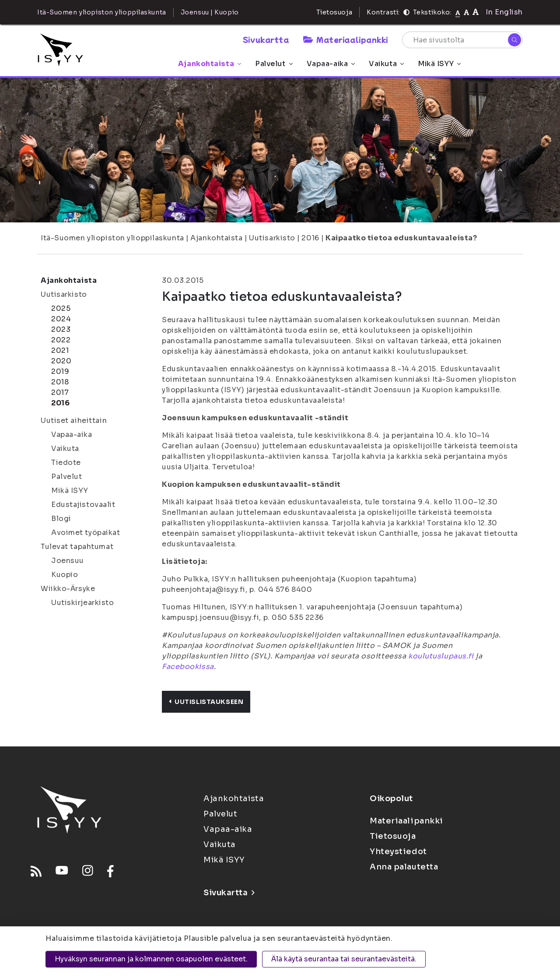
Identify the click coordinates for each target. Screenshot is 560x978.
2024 (61, 319)
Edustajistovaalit (83, 505)
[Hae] (514, 40)
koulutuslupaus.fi (441, 656)
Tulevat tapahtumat (77, 547)
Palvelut (274, 64)
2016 (310, 238)
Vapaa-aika (331, 64)
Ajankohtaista (210, 64)
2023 (61, 329)
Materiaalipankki (346, 39)
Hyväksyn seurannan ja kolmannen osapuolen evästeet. (151, 959)
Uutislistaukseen (206, 702)
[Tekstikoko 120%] (476, 12)
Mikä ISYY (439, 64)
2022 (61, 340)
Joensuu (68, 561)
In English (504, 12)
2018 (60, 382)
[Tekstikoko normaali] (458, 12)
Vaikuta (386, 64)
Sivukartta (266, 39)
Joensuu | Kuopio (210, 12)
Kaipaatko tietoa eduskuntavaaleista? (401, 238)
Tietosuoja (334, 12)
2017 (60, 392)
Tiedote (66, 463)
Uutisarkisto (272, 238)
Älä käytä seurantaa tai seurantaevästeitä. (344, 959)
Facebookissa (188, 667)
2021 (60, 350)
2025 (61, 308)
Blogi (61, 519)
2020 (61, 361)
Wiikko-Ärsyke (68, 589)
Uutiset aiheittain (74, 420)
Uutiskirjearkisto (83, 603)
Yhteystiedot (398, 851)
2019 (60, 371)
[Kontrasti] (406, 12)
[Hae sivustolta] (462, 40)
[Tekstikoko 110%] (466, 12)
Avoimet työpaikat (86, 533)
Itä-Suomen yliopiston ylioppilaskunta (112, 238)
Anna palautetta (404, 867)
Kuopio (65, 575)
